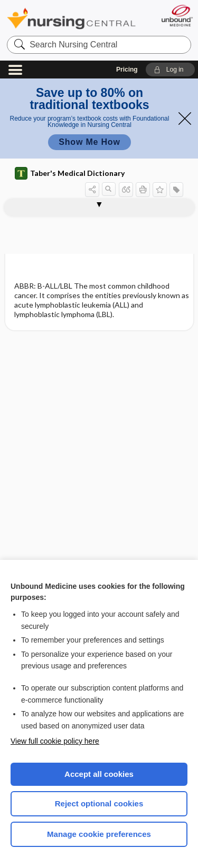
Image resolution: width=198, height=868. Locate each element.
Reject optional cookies (99, 803)
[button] (170, 70)
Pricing (127, 70)
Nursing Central (71, 18)
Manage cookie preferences (99, 834)
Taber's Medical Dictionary (70, 173)
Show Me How (89, 142)
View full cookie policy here (55, 741)
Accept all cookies (99, 774)
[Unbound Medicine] (177, 16)
